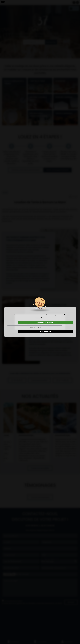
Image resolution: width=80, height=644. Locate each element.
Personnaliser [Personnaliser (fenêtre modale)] (46, 331)
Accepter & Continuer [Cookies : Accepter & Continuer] (46, 323)
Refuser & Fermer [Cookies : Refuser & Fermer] (35, 327)
